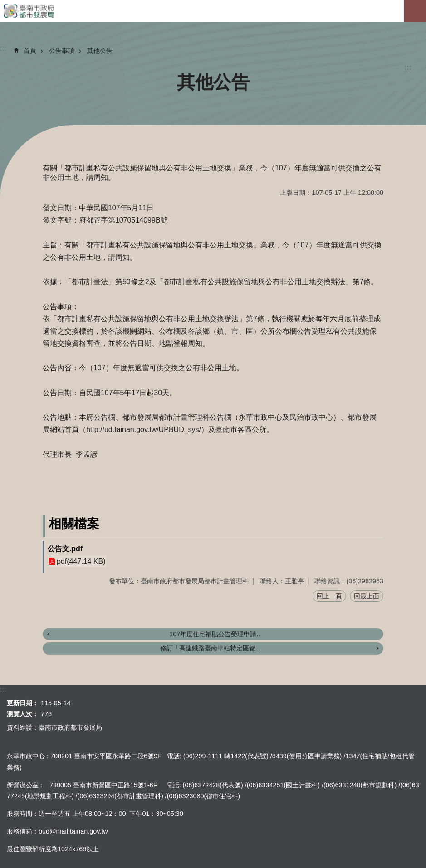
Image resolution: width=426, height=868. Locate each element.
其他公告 (100, 51)
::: (408, 67)
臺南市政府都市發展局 (213, 11)
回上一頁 (329, 596)
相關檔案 (74, 524)
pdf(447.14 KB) (81, 561)
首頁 (30, 51)
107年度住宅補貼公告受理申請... (215, 634)
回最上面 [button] (367, 596)
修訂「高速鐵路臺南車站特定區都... (211, 648)
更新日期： (23, 703)
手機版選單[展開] (415, 11)
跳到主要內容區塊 (5, 5)
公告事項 (62, 51)
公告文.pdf (65, 549)
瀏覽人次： (23, 714)
